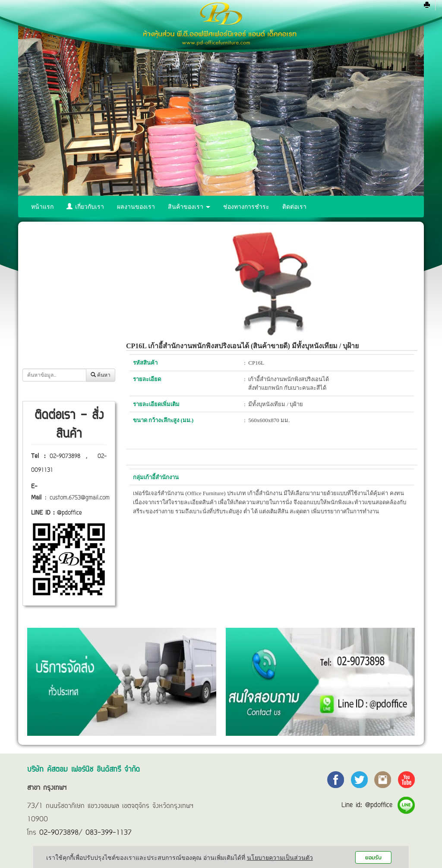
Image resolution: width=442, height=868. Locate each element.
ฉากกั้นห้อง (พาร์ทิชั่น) (66, 347)
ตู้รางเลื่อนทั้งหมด (60, 310)
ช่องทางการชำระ (246, 207)
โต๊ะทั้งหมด (51, 273)
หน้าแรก (42, 207)
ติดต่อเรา (294, 207)
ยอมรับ (373, 857)
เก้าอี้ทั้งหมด (52, 292)
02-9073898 (65, 457)
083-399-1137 (109, 833)
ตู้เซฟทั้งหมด (53, 328)
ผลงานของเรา (136, 207)
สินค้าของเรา (189, 207)
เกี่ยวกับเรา (85, 207)
